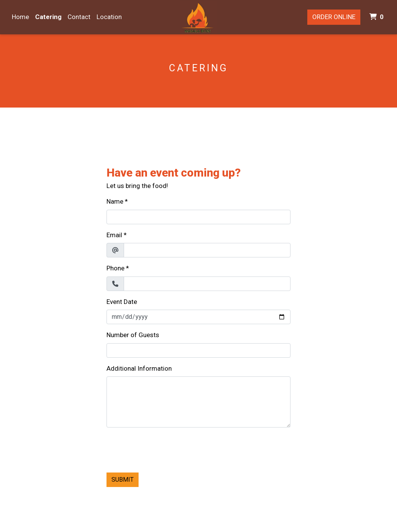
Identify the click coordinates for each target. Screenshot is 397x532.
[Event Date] (198, 317)
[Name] (198, 217)
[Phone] (207, 284)
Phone (115, 268)
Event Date (122, 302)
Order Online (334, 17)
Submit (123, 480)
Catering (48, 17)
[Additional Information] (198, 402)
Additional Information (139, 368)
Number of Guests (133, 335)
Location (109, 17)
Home (20, 17)
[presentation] (165, 448)
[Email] (207, 250)
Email (114, 235)
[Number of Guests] (198, 350)
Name (115, 201)
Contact (79, 17)
